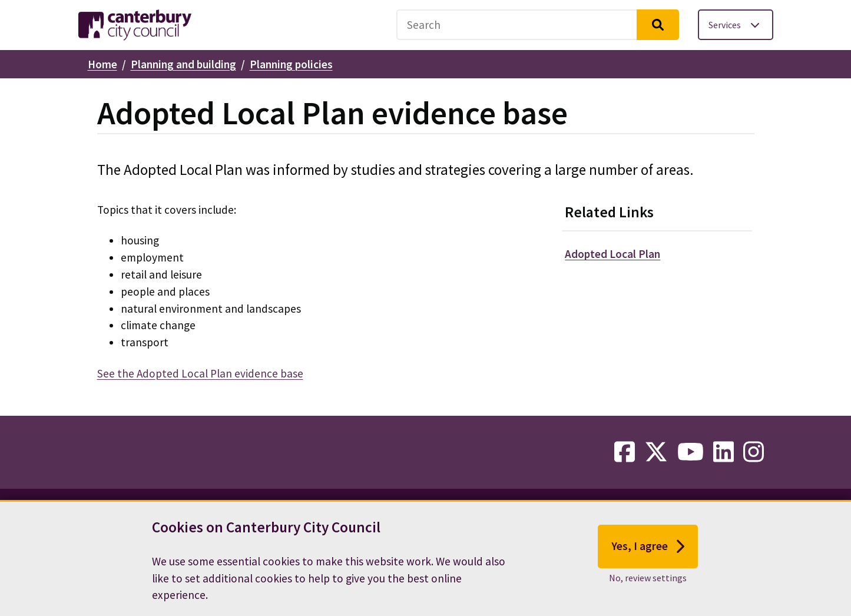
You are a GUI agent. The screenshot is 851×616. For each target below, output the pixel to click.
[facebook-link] (625, 452)
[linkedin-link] (723, 452)
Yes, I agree (648, 554)
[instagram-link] (754, 452)
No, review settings (648, 585)
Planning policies (291, 64)
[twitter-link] (656, 452)
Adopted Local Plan (612, 254)
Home (102, 64)
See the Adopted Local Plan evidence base (200, 373)
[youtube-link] (691, 452)
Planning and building (183, 64)
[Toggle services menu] (736, 25)
